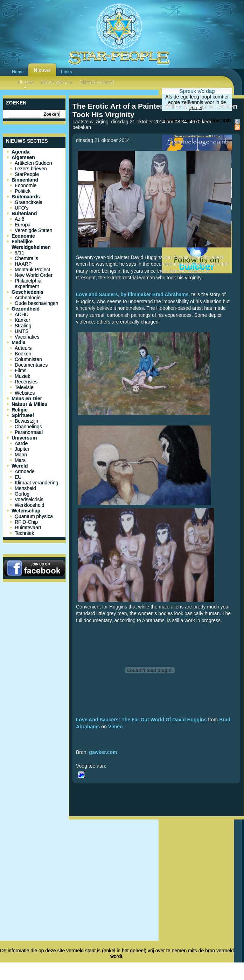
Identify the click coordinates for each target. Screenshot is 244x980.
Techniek (24, 533)
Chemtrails (26, 258)
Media (19, 342)
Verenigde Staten (33, 230)
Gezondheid (26, 309)
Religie (20, 410)
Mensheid (25, 488)
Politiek (23, 191)
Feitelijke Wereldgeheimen (31, 244)
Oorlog (22, 494)
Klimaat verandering (37, 483)
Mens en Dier (27, 399)
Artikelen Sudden (33, 163)
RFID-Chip (26, 522)
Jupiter (22, 449)
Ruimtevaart (28, 528)
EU (18, 477)
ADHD (22, 314)
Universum (24, 438)
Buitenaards (26, 197)
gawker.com (103, 752)
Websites (25, 393)
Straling (23, 326)
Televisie (24, 387)
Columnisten (28, 359)
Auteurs (23, 348)
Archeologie (28, 298)
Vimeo (116, 727)
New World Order (34, 275)
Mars (20, 460)
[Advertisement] (156, 857)
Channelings (28, 427)
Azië (19, 219)
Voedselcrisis (29, 499)
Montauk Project (32, 270)
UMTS (22, 331)
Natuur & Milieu (30, 404)
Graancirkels (29, 202)
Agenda (20, 152)
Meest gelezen (57, 82)
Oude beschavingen (37, 303)
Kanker (22, 320)
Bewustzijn (26, 421)
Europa (23, 225)
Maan (21, 455)
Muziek (22, 376)
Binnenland (25, 180)
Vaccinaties (27, 337)
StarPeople (27, 174)
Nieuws (42, 70)
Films (20, 370)
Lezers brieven (31, 169)
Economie (26, 185)
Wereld (20, 466)
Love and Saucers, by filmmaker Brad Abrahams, (133, 294)
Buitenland (24, 213)
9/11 (19, 253)
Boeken (23, 354)
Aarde (21, 443)
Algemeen (23, 157)
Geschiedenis (27, 292)
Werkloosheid (30, 505)
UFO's (22, 208)
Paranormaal (29, 432)
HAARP (23, 264)
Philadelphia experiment (28, 284)
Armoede (25, 471)
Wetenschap (26, 511)
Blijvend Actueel (97, 82)
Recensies (26, 382)
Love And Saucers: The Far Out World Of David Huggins (141, 720)
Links (66, 72)
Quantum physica (34, 516)
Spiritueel (23, 415)
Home (18, 72)
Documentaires (31, 365)
